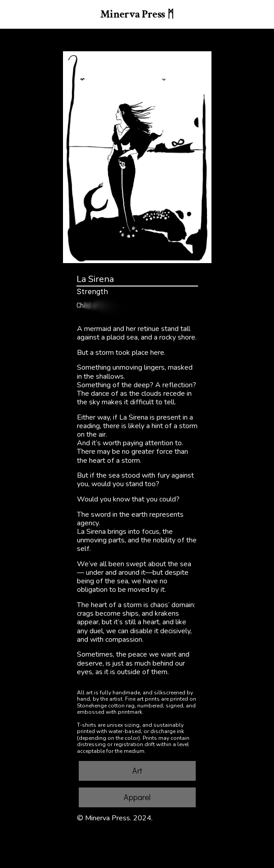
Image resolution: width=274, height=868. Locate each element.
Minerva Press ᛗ (137, 14)
